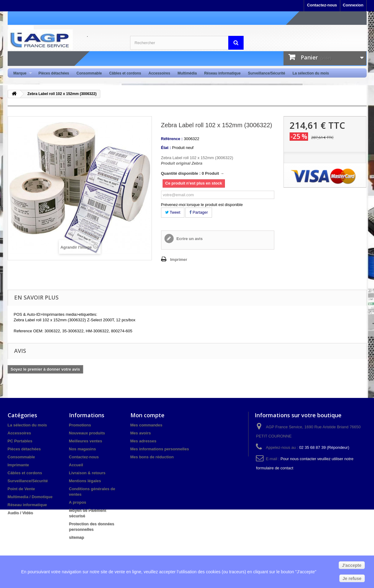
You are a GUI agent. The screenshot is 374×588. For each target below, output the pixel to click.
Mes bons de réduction (152, 457)
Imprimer (179, 260)
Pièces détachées (54, 73)
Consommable (89, 73)
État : (166, 148)
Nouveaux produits (87, 433)
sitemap (77, 537)
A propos (78, 502)
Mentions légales (85, 481)
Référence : (172, 139)
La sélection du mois (311, 73)
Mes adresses (143, 441)
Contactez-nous (322, 5)
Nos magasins (83, 449)
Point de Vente (21, 489)
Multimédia (187, 73)
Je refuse (352, 578)
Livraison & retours (87, 473)
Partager (199, 212)
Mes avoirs (141, 433)
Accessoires (159, 73)
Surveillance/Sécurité (266, 73)
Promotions (80, 425)
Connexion (353, 5)
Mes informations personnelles (160, 449)
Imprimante (18, 465)
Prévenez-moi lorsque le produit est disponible (202, 205)
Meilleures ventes (86, 441)
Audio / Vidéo (20, 513)
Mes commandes (147, 425)
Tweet (173, 212)
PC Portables (20, 441)
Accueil (76, 465)
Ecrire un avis (189, 239)
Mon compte (147, 415)
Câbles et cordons (125, 73)
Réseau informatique (222, 73)
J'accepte (352, 565)
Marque (21, 73)
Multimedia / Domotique (30, 497)
